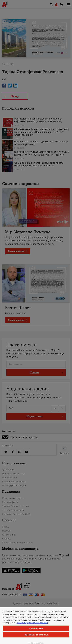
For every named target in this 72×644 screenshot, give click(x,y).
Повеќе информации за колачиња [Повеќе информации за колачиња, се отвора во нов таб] (32, 623)
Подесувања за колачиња (36, 635)
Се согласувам (36, 628)
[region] (36, 626)
